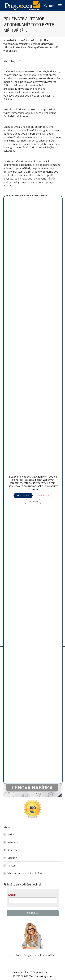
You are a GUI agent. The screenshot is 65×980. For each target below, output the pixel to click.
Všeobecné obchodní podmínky (25, 873)
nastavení (33, 489)
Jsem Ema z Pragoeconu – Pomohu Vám (33, 955)
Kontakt (12, 866)
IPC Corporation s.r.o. (40, 972)
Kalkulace (13, 842)
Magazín (12, 858)
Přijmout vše (23, 495)
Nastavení (33, 502)
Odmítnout (44, 495)
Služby (11, 834)
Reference (13, 850)
